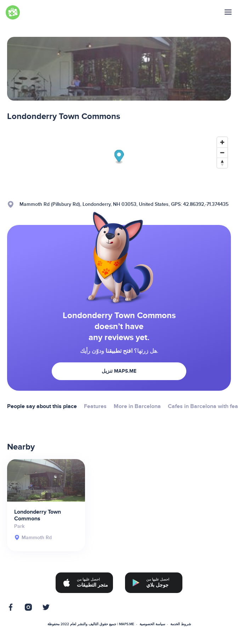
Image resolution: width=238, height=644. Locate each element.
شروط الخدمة (181, 624)
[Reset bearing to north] (222, 163)
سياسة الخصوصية (152, 624)
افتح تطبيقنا (119, 351)
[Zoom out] (222, 152)
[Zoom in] (222, 142)
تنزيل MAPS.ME (119, 371)
